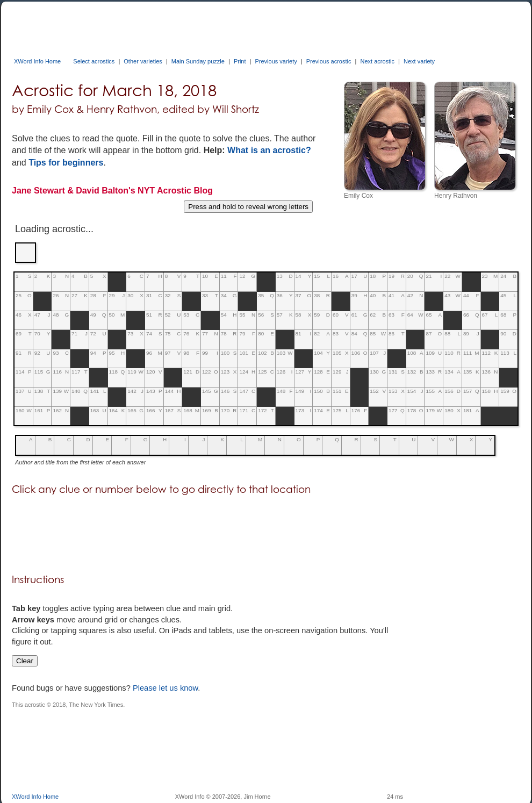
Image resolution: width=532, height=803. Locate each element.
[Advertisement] (207, 26)
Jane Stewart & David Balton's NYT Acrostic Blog (112, 191)
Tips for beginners (66, 163)
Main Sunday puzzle (198, 61)
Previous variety (276, 61)
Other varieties (143, 61)
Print (240, 61)
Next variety (419, 61)
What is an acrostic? (269, 150)
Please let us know (165, 688)
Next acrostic (377, 61)
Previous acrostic (329, 61)
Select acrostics (94, 61)
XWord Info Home (37, 61)
